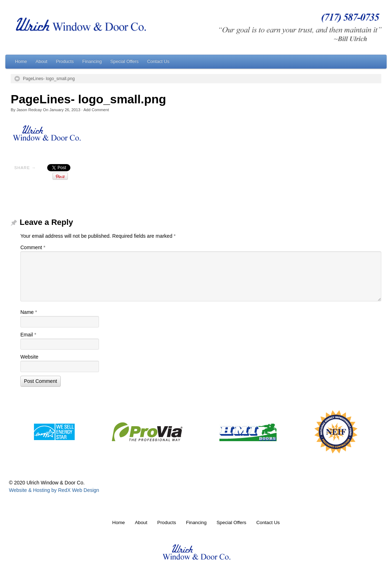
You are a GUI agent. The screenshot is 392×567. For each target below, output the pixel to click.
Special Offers (125, 61)
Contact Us (158, 61)
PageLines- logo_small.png (49, 79)
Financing (92, 61)
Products (65, 61)
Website (29, 357)
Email (28, 335)
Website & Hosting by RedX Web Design (54, 490)
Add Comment (96, 110)
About (42, 61)
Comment (33, 247)
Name (29, 312)
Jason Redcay (29, 110)
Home (21, 61)
